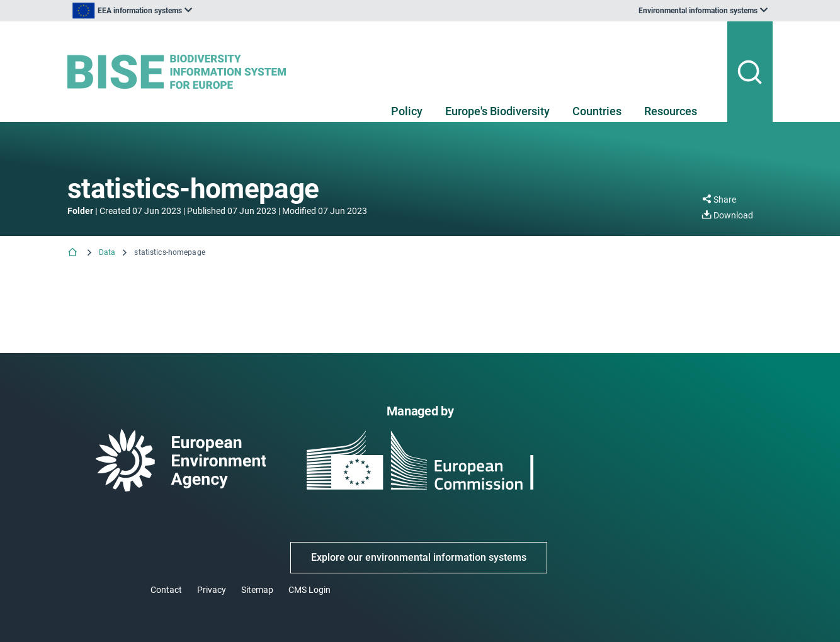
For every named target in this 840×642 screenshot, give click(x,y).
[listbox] (195, 11)
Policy (407, 111)
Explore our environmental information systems (419, 557)
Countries (597, 111)
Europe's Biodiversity (497, 111)
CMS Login (309, 590)
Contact (166, 590)
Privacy (212, 590)
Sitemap (257, 590)
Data (107, 252)
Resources (671, 111)
